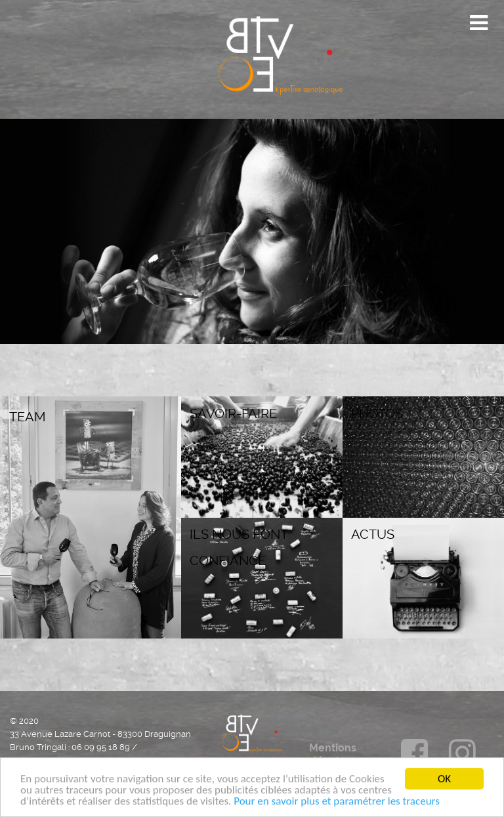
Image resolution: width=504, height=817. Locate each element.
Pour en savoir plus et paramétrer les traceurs (337, 804)
